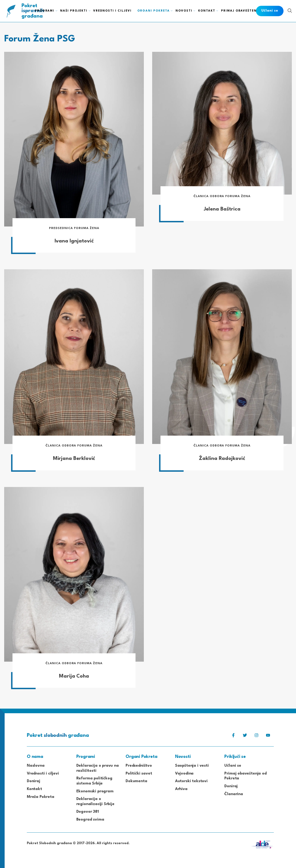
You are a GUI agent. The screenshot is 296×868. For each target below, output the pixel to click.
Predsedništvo (139, 766)
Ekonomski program (95, 791)
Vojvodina (184, 773)
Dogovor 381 (88, 812)
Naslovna (36, 766)
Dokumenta (136, 781)
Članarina (234, 794)
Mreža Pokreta (41, 797)
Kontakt (34, 789)
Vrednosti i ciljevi (43, 773)
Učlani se (233, 766)
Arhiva (181, 789)
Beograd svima (90, 820)
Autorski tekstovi (191, 781)
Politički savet (139, 773)
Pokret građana (33, 11)
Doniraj (34, 781)
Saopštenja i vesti (192, 766)
